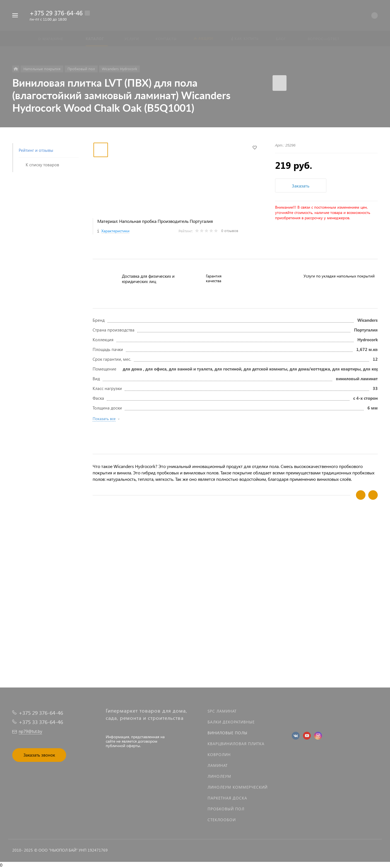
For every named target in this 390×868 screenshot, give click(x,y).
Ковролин (219, 754)
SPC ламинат (222, 711)
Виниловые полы (227, 733)
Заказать (301, 186)
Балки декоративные (231, 722)
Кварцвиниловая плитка (236, 744)
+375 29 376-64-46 (56, 13)
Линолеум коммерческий (238, 787)
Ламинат (218, 765)
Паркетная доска (227, 798)
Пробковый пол (226, 809)
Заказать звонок (39, 755)
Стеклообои (222, 820)
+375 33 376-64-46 (41, 722)
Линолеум (219, 776)
